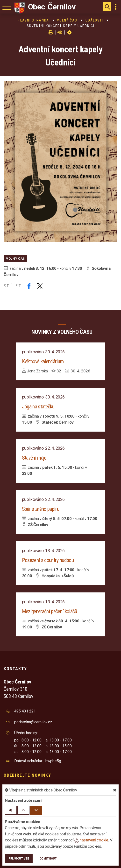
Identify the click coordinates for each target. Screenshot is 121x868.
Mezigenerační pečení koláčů (50, 611)
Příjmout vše (19, 858)
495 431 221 (25, 711)
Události (94, 20)
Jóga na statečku (38, 407)
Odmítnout (48, 858)
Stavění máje (34, 458)
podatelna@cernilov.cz (33, 722)
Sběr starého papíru (41, 509)
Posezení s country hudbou (48, 560)
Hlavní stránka (33, 20)
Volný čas (67, 20)
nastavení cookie (91, 840)
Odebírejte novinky (27, 775)
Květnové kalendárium (43, 361)
